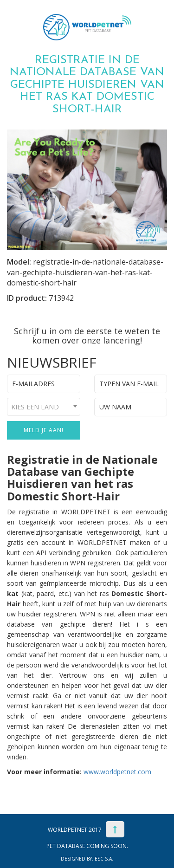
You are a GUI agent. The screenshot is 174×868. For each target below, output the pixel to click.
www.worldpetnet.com (117, 772)
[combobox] (44, 407)
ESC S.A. (104, 859)
